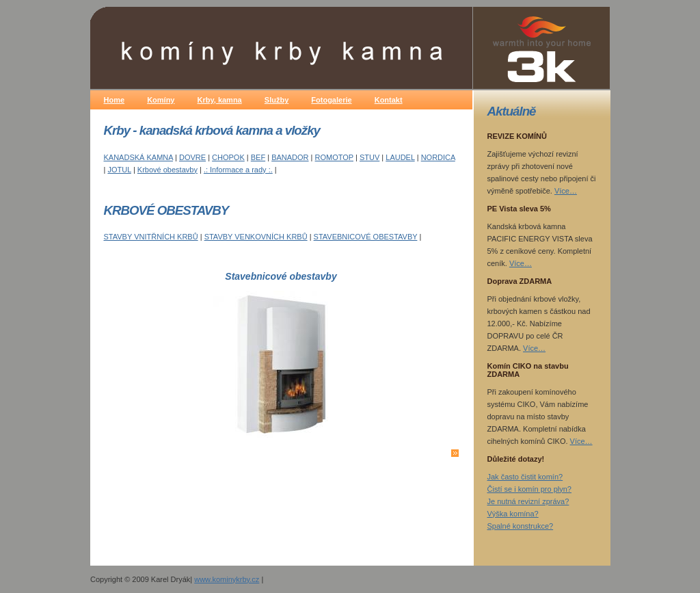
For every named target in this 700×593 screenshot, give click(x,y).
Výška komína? (513, 514)
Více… (566, 191)
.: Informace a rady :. (238, 170)
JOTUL (119, 170)
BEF (258, 157)
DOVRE (192, 157)
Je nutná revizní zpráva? (528, 501)
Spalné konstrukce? (521, 526)
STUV (369, 157)
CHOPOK (228, 157)
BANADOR (290, 157)
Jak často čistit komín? (525, 477)
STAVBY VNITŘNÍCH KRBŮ (151, 237)
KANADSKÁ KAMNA (138, 157)
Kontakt (389, 100)
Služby (277, 100)
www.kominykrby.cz (227, 579)
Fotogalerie (331, 100)
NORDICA (438, 157)
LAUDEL (400, 157)
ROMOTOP (334, 157)
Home (115, 100)
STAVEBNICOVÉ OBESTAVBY (366, 237)
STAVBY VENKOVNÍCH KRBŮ (256, 237)
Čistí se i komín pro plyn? (530, 489)
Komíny (161, 100)
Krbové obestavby (167, 170)
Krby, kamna (220, 100)
